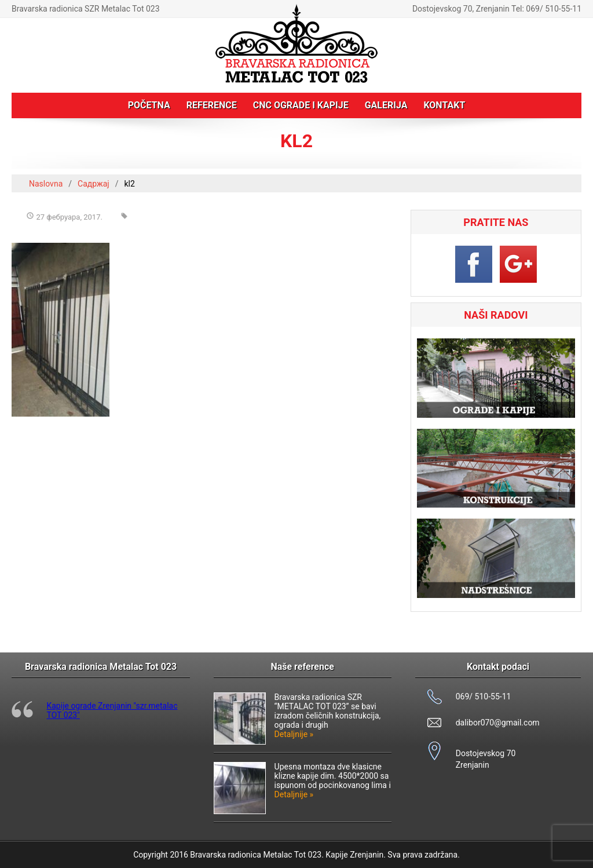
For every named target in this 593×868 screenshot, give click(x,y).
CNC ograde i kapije (301, 105)
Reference (212, 105)
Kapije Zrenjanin (354, 855)
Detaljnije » (294, 734)
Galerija (386, 105)
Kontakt (444, 105)
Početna (149, 105)
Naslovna (46, 184)
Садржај (94, 184)
